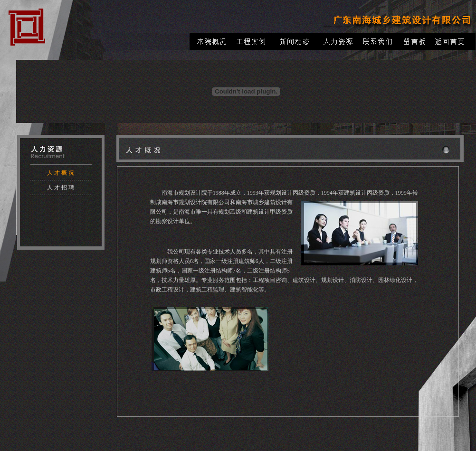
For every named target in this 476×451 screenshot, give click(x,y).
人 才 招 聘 (61, 188)
